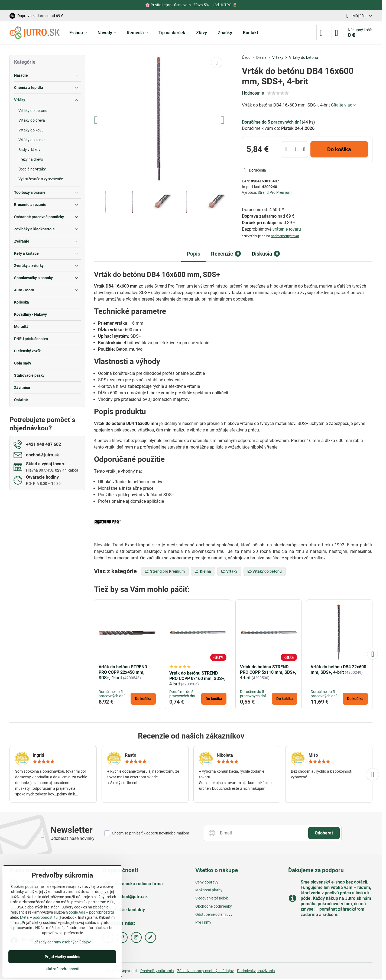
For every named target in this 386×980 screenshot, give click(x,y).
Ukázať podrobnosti (62, 969)
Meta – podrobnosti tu (39, 917)
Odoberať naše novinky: (73, 838)
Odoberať (324, 833)
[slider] (278, 93)
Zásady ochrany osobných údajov (205, 971)
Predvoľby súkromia (157, 971)
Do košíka (339, 149)
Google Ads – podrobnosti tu (90, 912)
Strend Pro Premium (275, 192)
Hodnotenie (253, 93)
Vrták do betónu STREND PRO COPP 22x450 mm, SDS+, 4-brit (123, 672)
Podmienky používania (256, 971)
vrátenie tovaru (287, 229)
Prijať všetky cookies (62, 957)
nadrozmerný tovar (285, 236)
